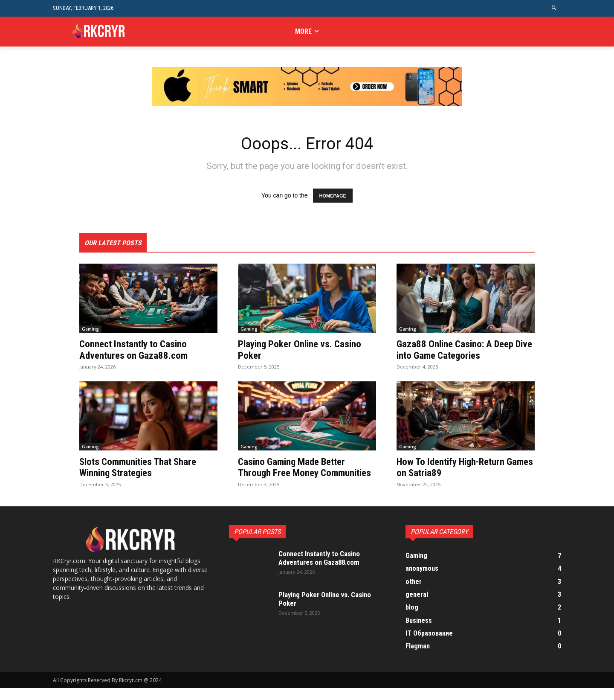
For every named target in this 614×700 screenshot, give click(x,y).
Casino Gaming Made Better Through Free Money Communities (295, 474)
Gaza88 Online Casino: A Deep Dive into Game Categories (459, 350)
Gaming (90, 330)
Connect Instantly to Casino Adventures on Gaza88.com (136, 350)
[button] (555, 8)
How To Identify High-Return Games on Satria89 (454, 468)
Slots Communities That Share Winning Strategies (142, 468)
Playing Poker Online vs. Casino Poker (303, 350)
